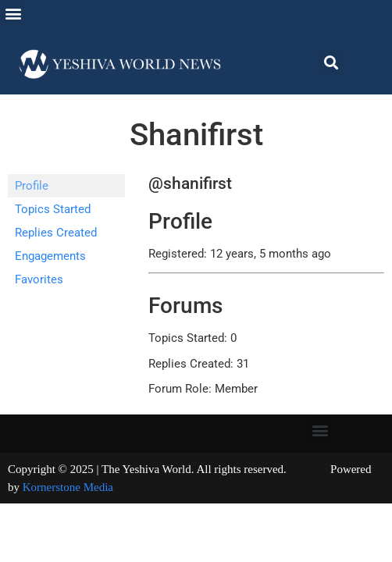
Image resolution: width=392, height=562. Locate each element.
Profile (32, 186)
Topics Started (53, 209)
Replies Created (56, 233)
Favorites (39, 279)
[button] (13, 13)
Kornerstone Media (68, 487)
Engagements (50, 256)
